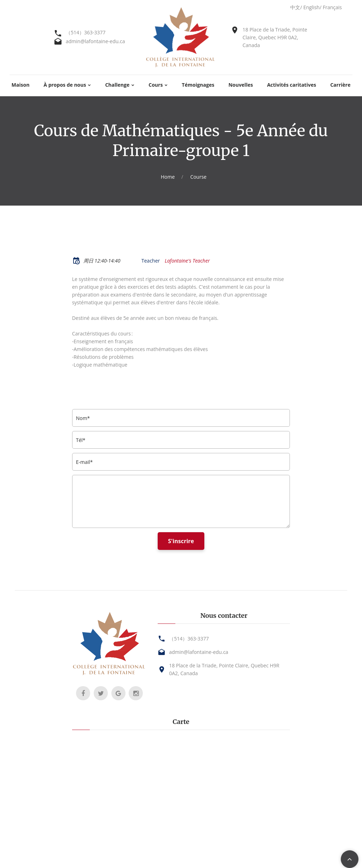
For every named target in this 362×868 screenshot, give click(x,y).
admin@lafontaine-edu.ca (95, 41)
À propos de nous (65, 85)
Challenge (117, 85)
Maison (21, 85)
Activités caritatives (291, 85)
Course (198, 177)
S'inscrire (181, 541)
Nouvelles (241, 85)
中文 (295, 7)
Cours (156, 85)
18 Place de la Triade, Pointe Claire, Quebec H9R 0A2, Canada (275, 37)
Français (332, 7)
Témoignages (198, 85)
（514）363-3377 (86, 32)
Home (168, 177)
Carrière (340, 85)
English (311, 7)
